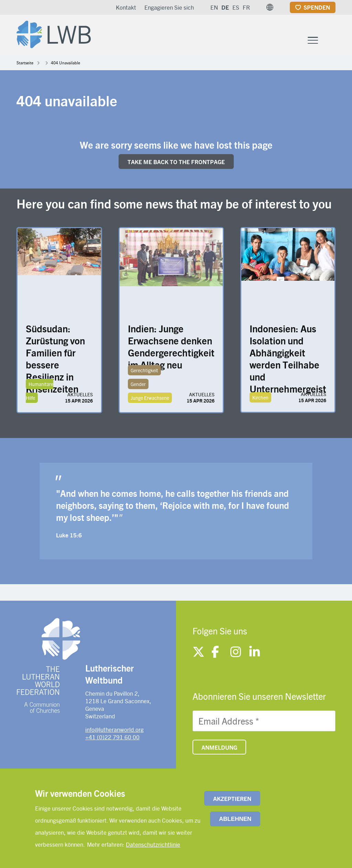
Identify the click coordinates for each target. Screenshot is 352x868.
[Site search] (331, 40)
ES (236, 7)
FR (246, 7)
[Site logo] (54, 33)
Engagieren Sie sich (169, 7)
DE (225, 7)
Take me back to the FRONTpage (176, 162)
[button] (270, 7)
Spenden (317, 7)
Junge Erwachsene (150, 398)
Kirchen (260, 397)
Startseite (25, 63)
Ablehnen (235, 819)
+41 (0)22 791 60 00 (112, 737)
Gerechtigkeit (144, 370)
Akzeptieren (232, 799)
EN (214, 7)
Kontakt (126, 7)
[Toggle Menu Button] (313, 39)
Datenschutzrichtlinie (153, 844)
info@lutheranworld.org (114, 729)
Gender (138, 384)
